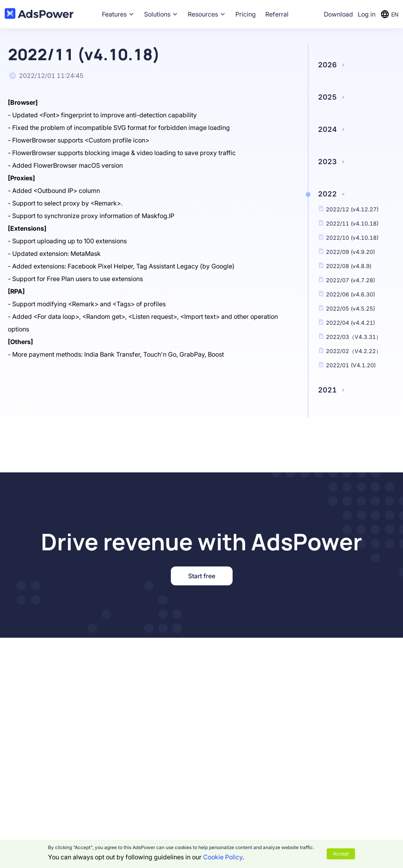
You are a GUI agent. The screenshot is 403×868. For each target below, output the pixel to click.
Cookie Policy (223, 857)
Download (338, 14)
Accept (341, 854)
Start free (202, 576)
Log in (367, 14)
